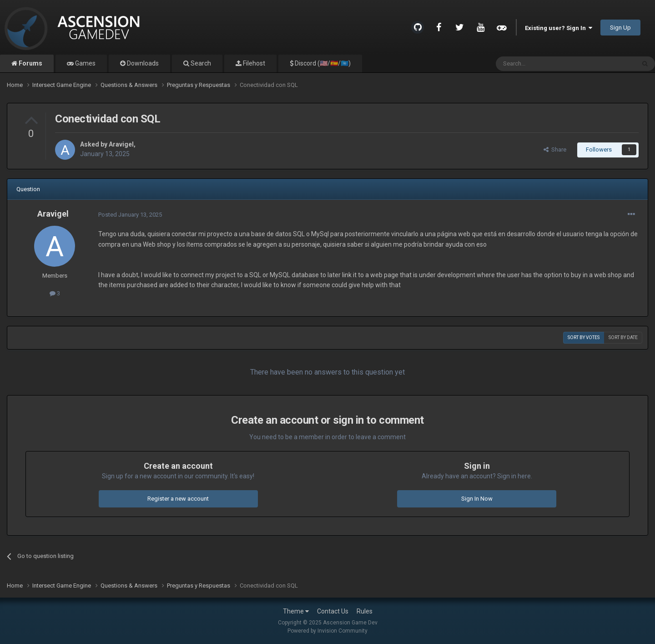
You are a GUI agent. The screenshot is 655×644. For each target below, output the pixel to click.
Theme (296, 611)
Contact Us (333, 611)
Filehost (253, 63)
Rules (365, 611)
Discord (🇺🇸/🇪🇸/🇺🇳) (322, 63)
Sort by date (623, 337)
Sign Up (620, 28)
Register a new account (178, 499)
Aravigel (121, 144)
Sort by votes (584, 337)
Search (200, 63)
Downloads (142, 63)
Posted (130, 215)
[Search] (544, 64)
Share (555, 150)
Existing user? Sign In (559, 28)
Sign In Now (477, 499)
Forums (30, 63)
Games (85, 63)
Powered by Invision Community (327, 631)
